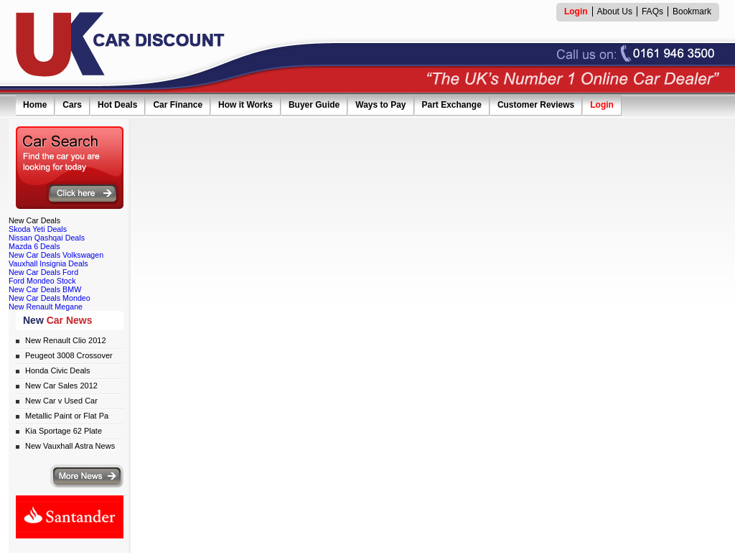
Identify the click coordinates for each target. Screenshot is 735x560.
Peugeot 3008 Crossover (69, 355)
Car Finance (178, 105)
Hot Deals (117, 105)
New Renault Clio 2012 (66, 340)
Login (602, 105)
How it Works (245, 105)
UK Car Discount (121, 45)
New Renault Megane (46, 307)
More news (87, 476)
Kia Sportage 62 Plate (64, 431)
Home (35, 105)
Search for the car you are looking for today (70, 168)
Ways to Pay (380, 105)
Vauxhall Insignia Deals (48, 263)
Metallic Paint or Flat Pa (67, 416)
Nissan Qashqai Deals (47, 238)
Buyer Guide (314, 105)
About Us (615, 11)
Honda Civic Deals (57, 370)
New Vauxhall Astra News (70, 446)
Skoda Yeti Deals (38, 229)
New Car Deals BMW (45, 289)
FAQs (652, 11)
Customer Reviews (536, 105)
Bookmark (692, 11)
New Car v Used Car (61, 401)
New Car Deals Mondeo (50, 298)
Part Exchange (452, 105)
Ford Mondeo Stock (42, 281)
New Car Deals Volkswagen (56, 255)
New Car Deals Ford (43, 272)
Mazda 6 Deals (34, 246)
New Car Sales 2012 (61, 386)
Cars (72, 105)
